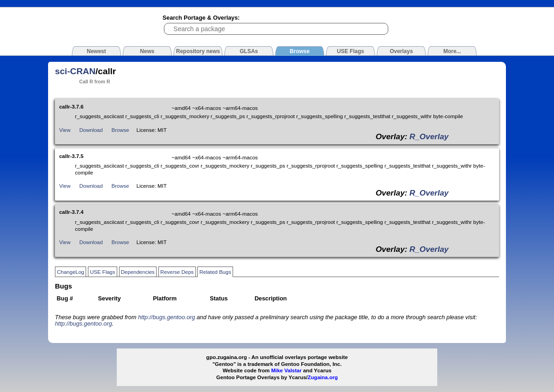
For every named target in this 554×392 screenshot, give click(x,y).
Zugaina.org (323, 377)
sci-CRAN (75, 71)
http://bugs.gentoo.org (166, 317)
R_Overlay (429, 136)
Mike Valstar (286, 370)
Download (91, 130)
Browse (120, 130)
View (65, 130)
